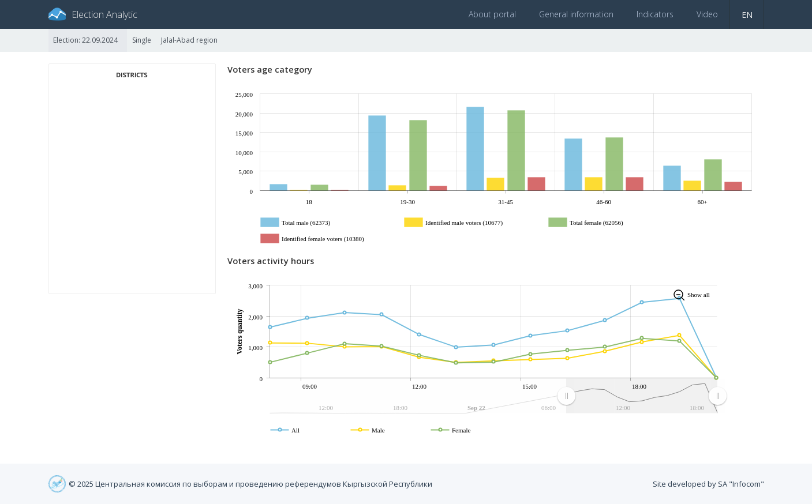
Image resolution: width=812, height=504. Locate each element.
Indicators (655, 14)
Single (142, 40)
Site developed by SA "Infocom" (708, 484)
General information (576, 14)
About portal (492, 14)
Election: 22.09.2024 (85, 40)
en (747, 15)
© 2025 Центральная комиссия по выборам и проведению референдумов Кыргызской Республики (250, 484)
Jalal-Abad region (189, 40)
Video (707, 14)
